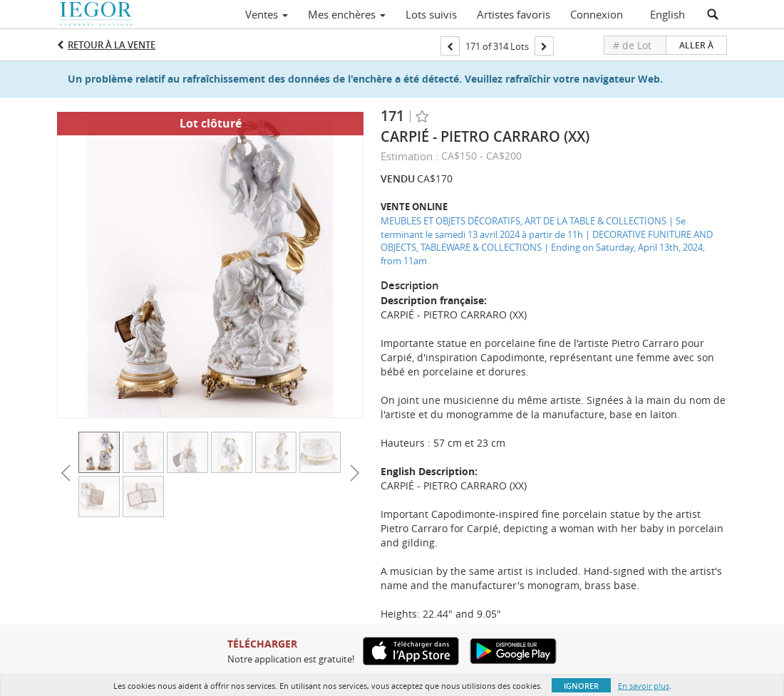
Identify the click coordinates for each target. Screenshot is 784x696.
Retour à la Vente (112, 45)
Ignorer (581, 686)
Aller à (696, 45)
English (667, 14)
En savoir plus (644, 686)
